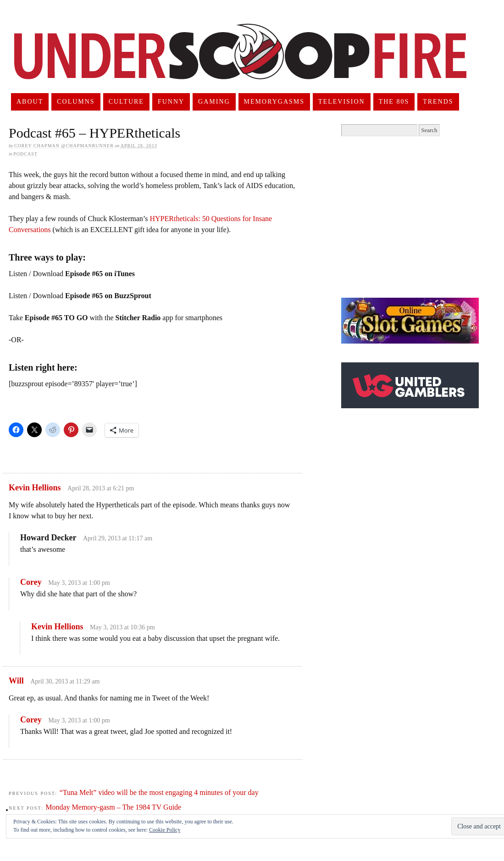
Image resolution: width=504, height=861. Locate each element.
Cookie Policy (165, 830)
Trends (438, 102)
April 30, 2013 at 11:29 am (65, 681)
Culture (126, 102)
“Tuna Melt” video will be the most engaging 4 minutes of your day (159, 792)
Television (342, 102)
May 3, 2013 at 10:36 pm (122, 627)
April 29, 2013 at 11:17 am (118, 538)
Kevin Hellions (35, 488)
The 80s (394, 102)
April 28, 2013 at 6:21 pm (101, 488)
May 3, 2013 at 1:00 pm (79, 583)
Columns (76, 102)
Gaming (214, 102)
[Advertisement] (418, 217)
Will (16, 681)
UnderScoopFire (240, 62)
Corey (31, 582)
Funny (171, 102)
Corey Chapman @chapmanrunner (64, 146)
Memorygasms (274, 102)
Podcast (25, 154)
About (30, 102)
